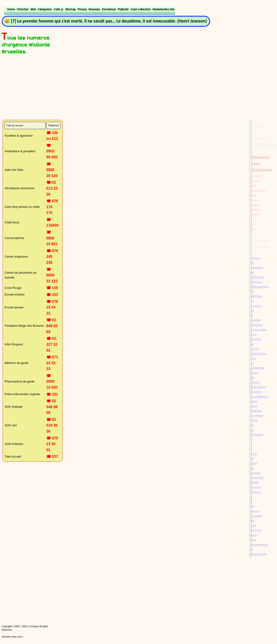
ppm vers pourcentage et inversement (259, 545)
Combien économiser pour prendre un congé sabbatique (259, 339)
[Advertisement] (56, 88)
